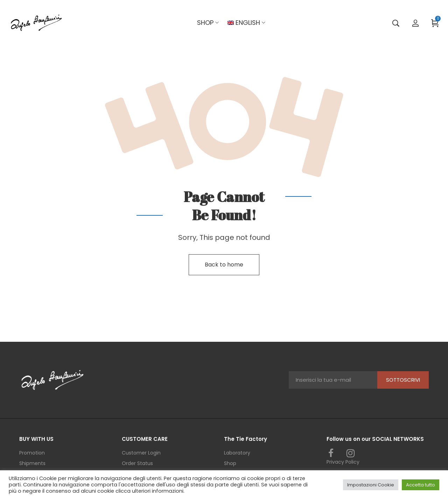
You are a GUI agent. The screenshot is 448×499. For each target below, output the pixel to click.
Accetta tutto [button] (421, 485)
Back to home (224, 265)
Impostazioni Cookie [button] (371, 485)
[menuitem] (244, 23)
